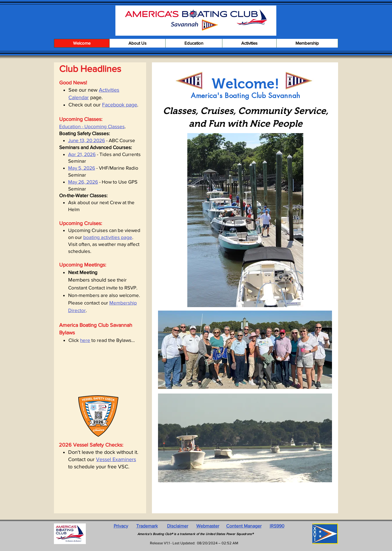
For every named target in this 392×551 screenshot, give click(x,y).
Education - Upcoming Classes (92, 126)
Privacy (121, 526)
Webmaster (208, 526)
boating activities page (108, 237)
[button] (138, 43)
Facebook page (120, 105)
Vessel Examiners (116, 459)
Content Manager (244, 526)
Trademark (147, 526)
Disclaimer (178, 526)
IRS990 (277, 526)
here (85, 340)
